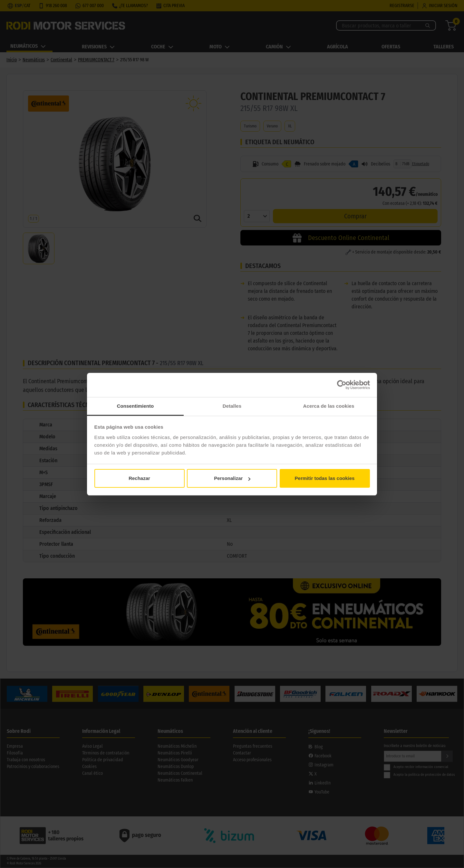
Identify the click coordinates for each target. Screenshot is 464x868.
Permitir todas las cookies (325, 478)
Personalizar (232, 478)
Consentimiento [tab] (135, 406)
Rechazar (139, 478)
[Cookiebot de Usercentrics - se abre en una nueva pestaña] (342, 385)
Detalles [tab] (232, 406)
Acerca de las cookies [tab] (329, 406)
